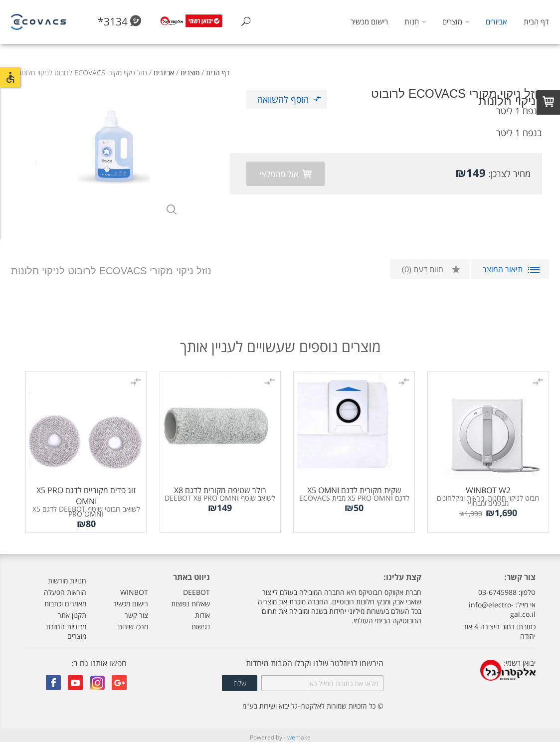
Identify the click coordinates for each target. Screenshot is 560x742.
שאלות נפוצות (190, 599)
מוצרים (452, 21)
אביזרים (496, 21)
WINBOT (134, 588)
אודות (202, 611)
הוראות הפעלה (65, 588)
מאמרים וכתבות (65, 599)
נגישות (201, 622)
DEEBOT (196, 588)
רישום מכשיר (369, 21)
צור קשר (136, 611)
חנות (412, 21)
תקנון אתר (72, 611)
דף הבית (536, 21)
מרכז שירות (133, 622)
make (299, 733)
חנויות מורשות (67, 576)
